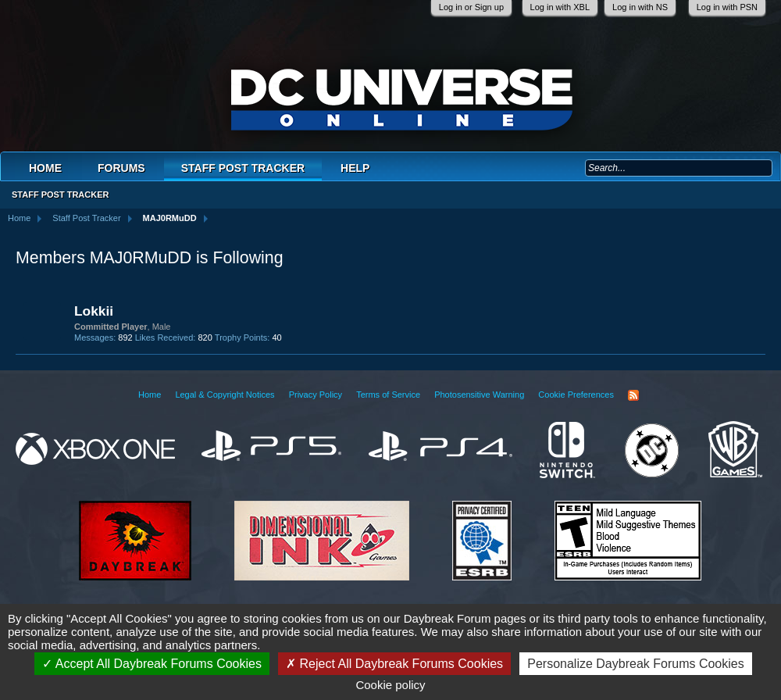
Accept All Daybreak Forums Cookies (152, 664)
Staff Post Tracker (243, 168)
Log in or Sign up (471, 7)
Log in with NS (640, 7)
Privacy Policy (316, 395)
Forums (121, 168)
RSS (633, 395)
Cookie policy (390, 685)
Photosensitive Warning (479, 395)
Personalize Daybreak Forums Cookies (635, 664)
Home (45, 168)
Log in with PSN (727, 7)
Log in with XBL (560, 7)
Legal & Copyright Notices (225, 395)
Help (355, 168)
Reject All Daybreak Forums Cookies (394, 664)
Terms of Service (388, 395)
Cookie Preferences (576, 395)
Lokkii (94, 311)
